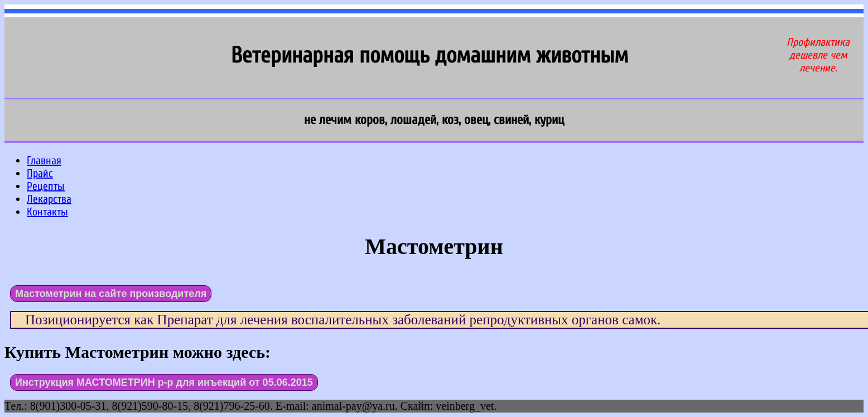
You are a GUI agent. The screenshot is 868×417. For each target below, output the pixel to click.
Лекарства (49, 199)
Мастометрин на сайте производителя (111, 294)
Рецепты (46, 186)
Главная (44, 160)
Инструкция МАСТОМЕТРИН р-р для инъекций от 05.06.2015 (164, 382)
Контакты (47, 212)
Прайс (40, 173)
